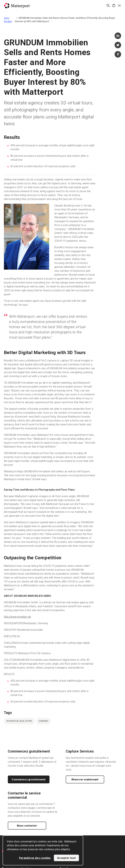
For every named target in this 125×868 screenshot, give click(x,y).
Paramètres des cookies (35, 858)
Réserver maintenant (85, 779)
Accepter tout (66, 858)
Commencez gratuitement (29, 779)
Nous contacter (27, 826)
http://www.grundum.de (17, 617)
